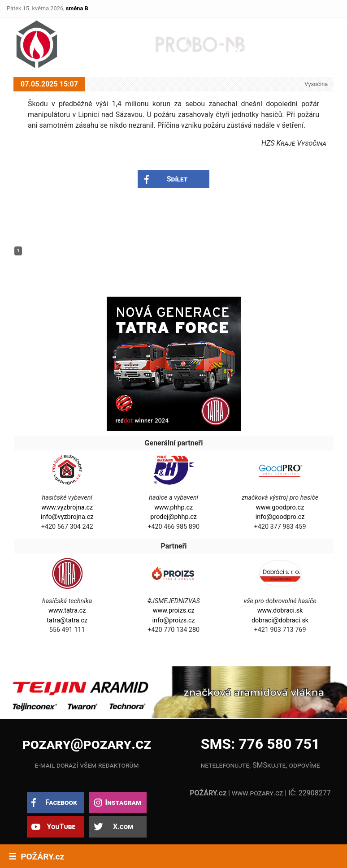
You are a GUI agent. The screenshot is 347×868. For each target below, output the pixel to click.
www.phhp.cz (173, 507)
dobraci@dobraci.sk (280, 620)
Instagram (123, 802)
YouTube (61, 827)
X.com (123, 827)
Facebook (61, 802)
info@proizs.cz (174, 620)
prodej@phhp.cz (173, 517)
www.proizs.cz (174, 611)
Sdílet (177, 179)
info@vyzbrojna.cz (67, 517)
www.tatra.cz (67, 611)
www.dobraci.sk (280, 611)
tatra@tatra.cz (67, 620)
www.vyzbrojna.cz (67, 507)
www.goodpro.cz (280, 507)
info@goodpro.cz (280, 517)
